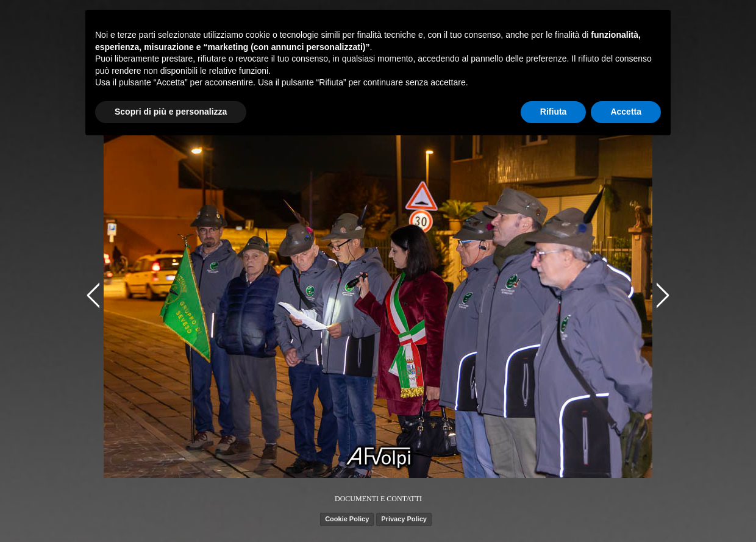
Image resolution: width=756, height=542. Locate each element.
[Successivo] (661, 295)
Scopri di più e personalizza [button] (171, 112)
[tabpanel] (378, 498)
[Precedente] (95, 295)
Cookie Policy (347, 519)
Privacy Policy (404, 519)
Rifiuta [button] (554, 112)
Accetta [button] (626, 112)
